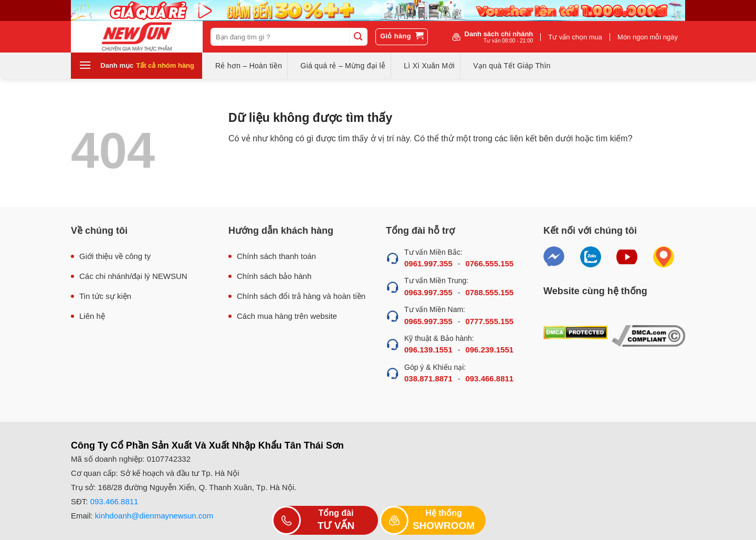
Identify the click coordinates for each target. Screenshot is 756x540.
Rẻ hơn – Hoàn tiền (249, 66)
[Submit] (358, 37)
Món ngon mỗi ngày (648, 37)
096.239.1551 (489, 350)
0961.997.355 (428, 263)
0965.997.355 (428, 321)
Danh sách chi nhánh (499, 37)
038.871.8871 (428, 378)
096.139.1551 (428, 350)
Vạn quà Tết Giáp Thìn (512, 66)
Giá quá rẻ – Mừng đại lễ (343, 66)
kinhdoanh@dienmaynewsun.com (154, 516)
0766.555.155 (489, 263)
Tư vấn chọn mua (575, 37)
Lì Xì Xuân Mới (429, 66)
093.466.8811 (489, 378)
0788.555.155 (489, 292)
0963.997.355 (428, 292)
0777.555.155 (489, 321)
